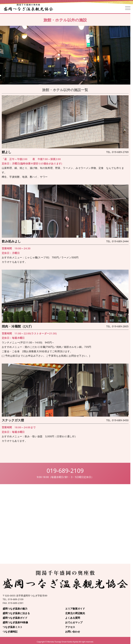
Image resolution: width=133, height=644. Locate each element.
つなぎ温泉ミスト (13, 627)
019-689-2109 (65, 471)
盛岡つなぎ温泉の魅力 (15, 609)
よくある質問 (73, 618)
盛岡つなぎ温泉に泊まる (16, 613)
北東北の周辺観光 (75, 613)
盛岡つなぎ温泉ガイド (15, 618)
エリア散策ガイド (75, 609)
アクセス (70, 627)
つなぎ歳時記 (10, 632)
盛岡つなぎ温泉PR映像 (15, 622)
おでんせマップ (74, 622)
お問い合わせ (73, 632)
